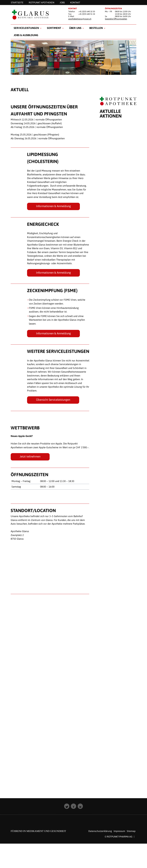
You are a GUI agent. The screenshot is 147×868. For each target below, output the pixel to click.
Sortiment (54, 28)
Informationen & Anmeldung (53, 206)
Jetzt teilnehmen (30, 456)
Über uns (75, 28)
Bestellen (96, 28)
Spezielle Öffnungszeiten (116, 19)
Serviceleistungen (26, 28)
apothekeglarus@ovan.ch (80, 19)
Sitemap (131, 831)
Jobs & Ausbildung (26, 35)
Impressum (119, 831)
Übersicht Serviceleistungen (53, 400)
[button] (67, 806)
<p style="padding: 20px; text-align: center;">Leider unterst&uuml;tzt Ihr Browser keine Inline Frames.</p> (118, 452)
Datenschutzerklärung (100, 831)
